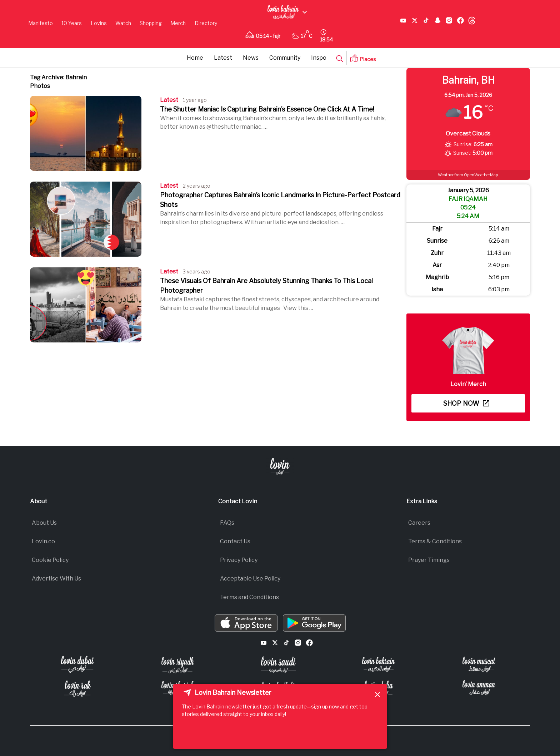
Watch (123, 23)
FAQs (227, 523)
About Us (44, 523)
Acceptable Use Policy (250, 579)
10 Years (72, 23)
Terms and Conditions (249, 597)
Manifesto (41, 23)
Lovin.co (43, 541)
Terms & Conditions (435, 541)
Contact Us (235, 541)
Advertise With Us (56, 579)
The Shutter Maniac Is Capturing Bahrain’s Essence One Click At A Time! (267, 109)
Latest (223, 58)
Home (195, 58)
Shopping (151, 23)
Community (285, 58)
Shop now (466, 403)
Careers (419, 523)
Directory (206, 23)
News (251, 58)
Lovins (99, 23)
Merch (178, 23)
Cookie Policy (50, 560)
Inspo (319, 58)
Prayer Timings (429, 560)
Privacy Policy (239, 560)
